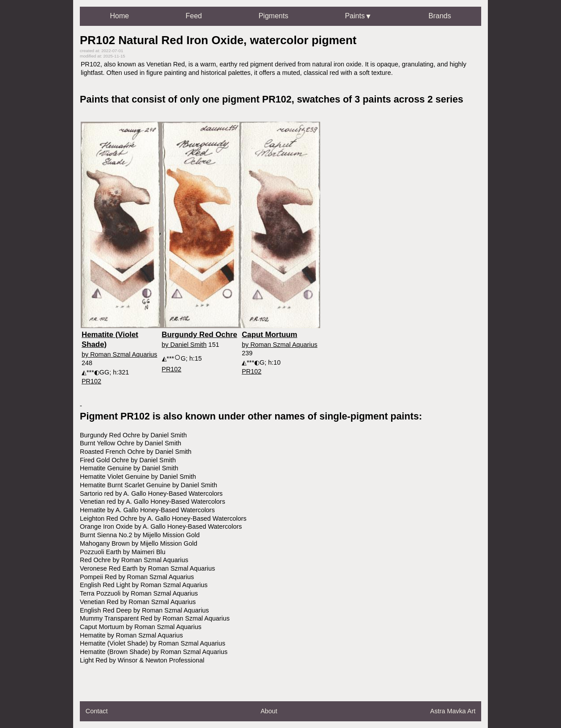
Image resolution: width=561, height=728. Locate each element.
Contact (97, 711)
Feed (194, 16)
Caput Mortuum (269, 335)
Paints (355, 16)
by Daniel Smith (184, 345)
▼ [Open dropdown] (368, 16)
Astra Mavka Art (453, 711)
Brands (440, 16)
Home (120, 16)
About (269, 711)
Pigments (274, 16)
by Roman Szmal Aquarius (120, 354)
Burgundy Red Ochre (200, 335)
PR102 (91, 381)
